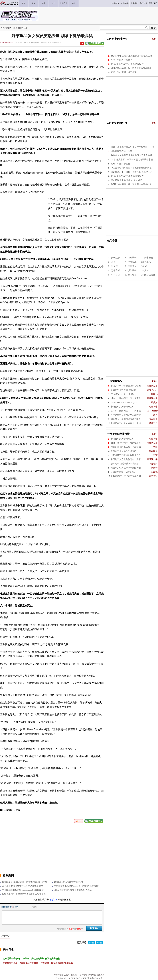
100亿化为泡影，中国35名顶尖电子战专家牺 (132, 160)
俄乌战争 (132, 258)
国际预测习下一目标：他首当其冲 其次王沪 (132, 172)
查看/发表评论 (54, 43)
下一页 (99, 943)
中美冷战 (132, 262)
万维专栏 (115, 271)
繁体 (118, 3)
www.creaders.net (7, 43)
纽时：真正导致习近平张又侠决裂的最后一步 (132, 147)
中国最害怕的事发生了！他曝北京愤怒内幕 (131, 168)
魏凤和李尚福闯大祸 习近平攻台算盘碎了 (131, 68)
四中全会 (149, 258)
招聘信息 (83, 975)
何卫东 (148, 262)
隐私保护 (101, 975)
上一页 (91, 943)
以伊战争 (132, 271)
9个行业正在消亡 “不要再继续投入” (128, 64)
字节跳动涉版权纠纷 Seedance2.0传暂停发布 (23, 890)
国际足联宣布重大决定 (122, 151)
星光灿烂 (18, 28)
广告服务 (66, 975)
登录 (151, 3)
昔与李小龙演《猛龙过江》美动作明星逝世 (22, 886)
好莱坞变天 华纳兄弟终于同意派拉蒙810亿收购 (24, 882)
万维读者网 (6, 28)
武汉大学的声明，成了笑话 (124, 72)
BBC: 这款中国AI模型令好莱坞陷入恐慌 (73, 890)
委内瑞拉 (132, 275)
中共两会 (115, 275)
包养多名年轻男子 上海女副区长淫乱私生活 (132, 56)
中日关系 (132, 266)
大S (146, 271)
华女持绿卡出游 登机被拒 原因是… (127, 180)
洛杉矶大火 (150, 275)
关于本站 (57, 975)
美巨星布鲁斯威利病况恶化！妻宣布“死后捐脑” (76, 886)
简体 (113, 3)
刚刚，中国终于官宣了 (122, 60)
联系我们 (75, 975)
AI (145, 266)
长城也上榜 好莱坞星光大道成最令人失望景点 (24, 894)
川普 (113, 262)
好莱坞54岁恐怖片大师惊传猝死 (69, 882)
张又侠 (114, 266)
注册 (155, 3)
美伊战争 (115, 258)
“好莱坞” (53, 900)
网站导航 (92, 975)
